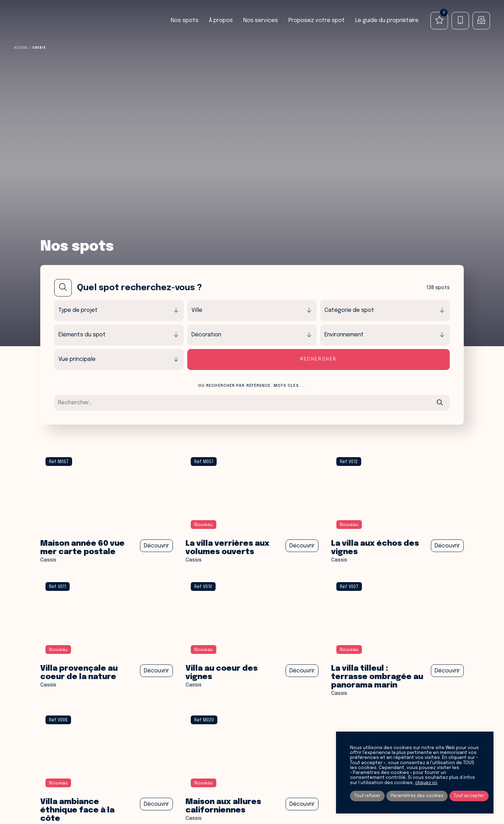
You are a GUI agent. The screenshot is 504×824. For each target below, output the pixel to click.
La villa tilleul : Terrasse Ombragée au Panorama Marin (378, 677)
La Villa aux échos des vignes (376, 548)
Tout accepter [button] (469, 796)
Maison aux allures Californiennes (224, 806)
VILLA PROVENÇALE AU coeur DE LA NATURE (80, 673)
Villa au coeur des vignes (222, 673)
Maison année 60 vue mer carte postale (84, 548)
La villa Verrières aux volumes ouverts (228, 548)
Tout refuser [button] (367, 796)
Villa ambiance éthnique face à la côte (78, 810)
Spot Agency (41, 21)
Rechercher (318, 359)
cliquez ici (426, 783)
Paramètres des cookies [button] (417, 796)
